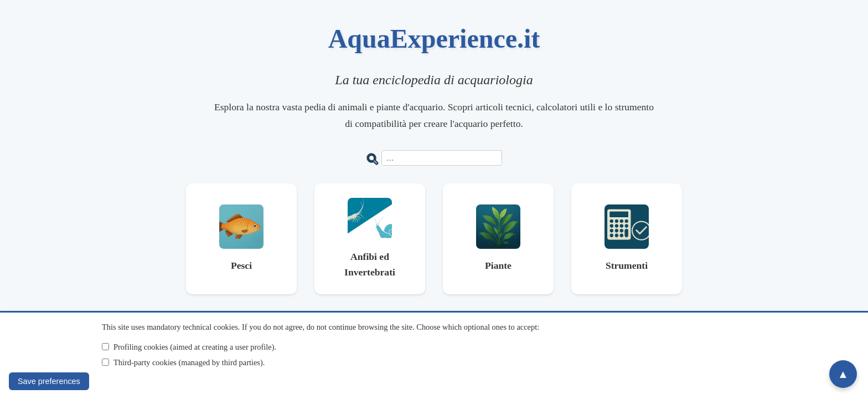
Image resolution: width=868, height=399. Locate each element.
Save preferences (49, 381)
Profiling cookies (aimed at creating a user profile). (195, 347)
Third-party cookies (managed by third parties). (189, 362)
